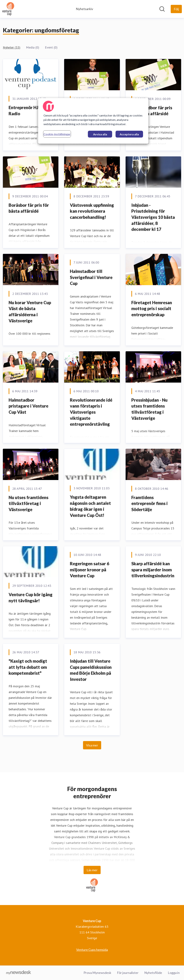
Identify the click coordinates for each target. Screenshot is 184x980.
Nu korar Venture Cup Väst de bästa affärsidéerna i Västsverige (30, 312)
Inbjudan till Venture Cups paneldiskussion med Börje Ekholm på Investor (91, 670)
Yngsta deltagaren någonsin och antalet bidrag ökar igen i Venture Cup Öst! (90, 506)
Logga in (174, 973)
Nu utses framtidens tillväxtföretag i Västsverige (28, 503)
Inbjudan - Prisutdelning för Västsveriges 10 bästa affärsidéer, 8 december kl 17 (153, 217)
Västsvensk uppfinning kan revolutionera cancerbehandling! (92, 211)
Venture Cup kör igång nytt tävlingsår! (31, 598)
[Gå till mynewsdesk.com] (19, 973)
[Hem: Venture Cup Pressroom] (8, 9)
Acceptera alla (129, 134)
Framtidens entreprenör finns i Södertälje (149, 503)
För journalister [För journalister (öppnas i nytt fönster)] (128, 973)
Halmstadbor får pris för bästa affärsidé (152, 111)
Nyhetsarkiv (84, 9)
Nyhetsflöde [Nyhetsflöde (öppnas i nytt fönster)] (153, 973)
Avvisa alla (100, 134)
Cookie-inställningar (57, 134)
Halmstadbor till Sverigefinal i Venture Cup (91, 277)
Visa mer (92, 745)
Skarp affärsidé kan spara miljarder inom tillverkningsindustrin (153, 570)
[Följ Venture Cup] (176, 9)
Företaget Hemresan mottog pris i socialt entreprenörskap (152, 309)
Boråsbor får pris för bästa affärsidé (29, 208)
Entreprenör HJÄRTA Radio (29, 110)
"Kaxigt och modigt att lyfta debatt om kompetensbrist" (28, 667)
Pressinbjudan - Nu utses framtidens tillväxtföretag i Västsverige (149, 409)
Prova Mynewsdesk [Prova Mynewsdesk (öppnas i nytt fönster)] (97, 973)
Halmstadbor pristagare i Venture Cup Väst (28, 406)
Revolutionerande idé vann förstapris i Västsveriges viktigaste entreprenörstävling (91, 412)
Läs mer (92, 870)
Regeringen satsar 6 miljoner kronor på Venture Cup (90, 570)
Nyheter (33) (12, 47)
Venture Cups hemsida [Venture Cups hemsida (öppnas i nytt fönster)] (92, 950)
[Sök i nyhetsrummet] (162, 9)
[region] (93, 121)
